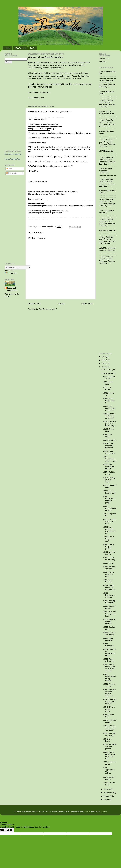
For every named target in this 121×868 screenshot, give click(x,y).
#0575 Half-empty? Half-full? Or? (109, 466)
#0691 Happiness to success (109, 595)
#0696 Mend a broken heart (109, 492)
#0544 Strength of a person (109, 734)
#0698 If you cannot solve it (109, 400)
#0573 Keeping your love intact (109, 480)
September (108, 793)
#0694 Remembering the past (110, 508)
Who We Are (20, 48)
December (108, 370)
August (107, 796)
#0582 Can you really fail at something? (109, 416)
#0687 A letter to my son (110, 763)
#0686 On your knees (109, 784)
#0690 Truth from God (108, 639)
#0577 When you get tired (109, 452)
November (108, 373)
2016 (104, 357)
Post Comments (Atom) (48, 309)
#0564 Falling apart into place (109, 574)
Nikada (87, 811)
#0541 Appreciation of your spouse (109, 771)
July (106, 799)
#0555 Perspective (109, 645)
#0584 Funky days (108, 383)
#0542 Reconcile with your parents (110, 747)
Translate (11, 273)
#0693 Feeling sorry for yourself (109, 546)
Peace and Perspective (12, 289)
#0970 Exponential (106, 151)
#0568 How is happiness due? (109, 539)
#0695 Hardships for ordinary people (109, 500)
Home (8, 48)
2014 (104, 363)
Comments (11, 173)
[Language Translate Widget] (17, 267)
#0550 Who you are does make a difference (109, 693)
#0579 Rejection (110, 440)
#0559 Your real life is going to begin (110, 614)
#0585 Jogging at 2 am (109, 377)
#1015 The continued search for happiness (107, 249)
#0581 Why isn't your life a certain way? (110, 423)
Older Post (87, 304)
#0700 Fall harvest (107, 388)
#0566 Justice (109, 563)
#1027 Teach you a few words (106, 211)
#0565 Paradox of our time (109, 568)
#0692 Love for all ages (109, 553)
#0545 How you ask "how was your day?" (110, 728)
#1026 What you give (107, 230)
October (107, 789)
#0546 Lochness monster (110, 721)
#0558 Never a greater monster (109, 621)
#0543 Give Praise (108, 740)
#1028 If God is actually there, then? (107, 112)
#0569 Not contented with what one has (110, 530)
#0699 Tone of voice (109, 394)
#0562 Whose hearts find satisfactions (109, 587)
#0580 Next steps (108, 436)
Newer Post (34, 304)
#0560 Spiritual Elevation (109, 607)
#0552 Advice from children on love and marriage (109, 668)
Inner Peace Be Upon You (13, 154)
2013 (104, 367)
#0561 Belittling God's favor (109, 602)
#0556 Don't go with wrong (109, 634)
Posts (9, 169)
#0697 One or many (109, 430)
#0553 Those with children (109, 660)
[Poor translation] (9, 830)
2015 (104, 360)
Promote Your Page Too (12, 159)
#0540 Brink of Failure (109, 778)
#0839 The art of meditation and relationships (105, 171)
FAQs (33, 48)
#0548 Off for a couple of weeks (109, 709)
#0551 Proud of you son (109, 685)
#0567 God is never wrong (109, 559)
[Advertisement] (12, 106)
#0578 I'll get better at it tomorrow (108, 446)
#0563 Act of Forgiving (108, 581)
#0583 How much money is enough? (109, 408)
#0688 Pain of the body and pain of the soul (109, 755)
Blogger (104, 811)
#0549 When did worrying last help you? (110, 701)
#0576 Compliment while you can (110, 459)
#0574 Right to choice (109, 473)
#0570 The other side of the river (110, 521)
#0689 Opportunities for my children (109, 677)
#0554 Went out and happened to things (109, 652)
